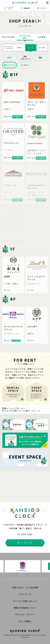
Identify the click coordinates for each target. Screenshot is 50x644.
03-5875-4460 (25, 534)
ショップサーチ (16, 408)
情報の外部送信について (25, 608)
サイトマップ (25, 594)
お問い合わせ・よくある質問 (25, 587)
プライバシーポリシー (25, 614)
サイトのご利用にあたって (25, 601)
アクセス (43, 8)
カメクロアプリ (10, 8)
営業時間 (27, 8)
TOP (4, 408)
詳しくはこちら (25, 542)
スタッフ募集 (25, 621)
